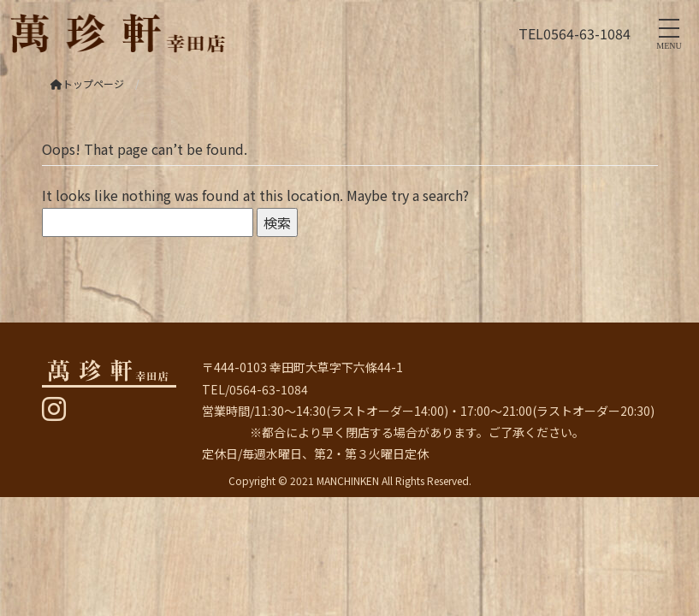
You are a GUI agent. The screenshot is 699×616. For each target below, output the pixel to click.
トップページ (87, 83)
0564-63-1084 (587, 33)
